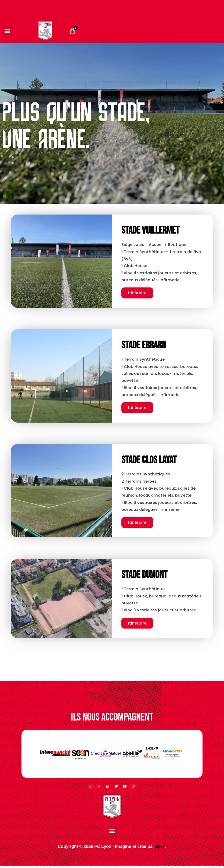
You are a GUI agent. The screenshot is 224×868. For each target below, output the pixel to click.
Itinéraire (138, 294)
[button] (7, 31)
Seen (160, 849)
